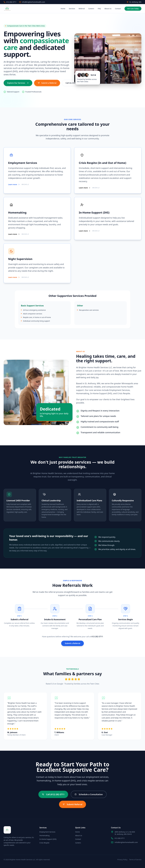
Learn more (14, 185)
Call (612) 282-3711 (53, 794)
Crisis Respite (44, 843)
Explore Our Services (18, 83)
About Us (108, 9)
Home (63, 9)
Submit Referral (72, 804)
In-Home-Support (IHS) (48, 839)
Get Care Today (133, 9)
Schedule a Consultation (89, 794)
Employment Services (47, 832)
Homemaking (44, 835)
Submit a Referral (47, 83)
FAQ (99, 9)
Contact (118, 9)
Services (72, 9)
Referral (82, 9)
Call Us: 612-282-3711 (75, 83)
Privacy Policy (122, 860)
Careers (91, 9)
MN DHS (25, 185)
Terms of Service (135, 860)
